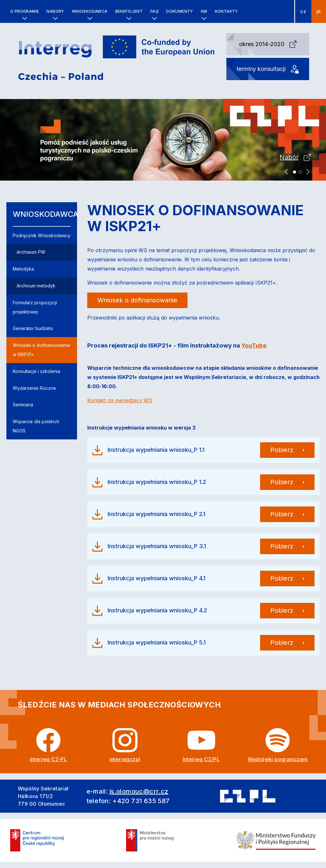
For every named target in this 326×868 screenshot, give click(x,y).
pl (319, 11)
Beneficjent (129, 11)
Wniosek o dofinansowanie (137, 300)
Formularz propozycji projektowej (35, 307)
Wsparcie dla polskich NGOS (36, 426)
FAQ (154, 11)
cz (303, 11)
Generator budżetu (33, 328)
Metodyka (23, 269)
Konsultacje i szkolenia (36, 371)
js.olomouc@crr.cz (139, 791)
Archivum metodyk (36, 286)
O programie (25, 11)
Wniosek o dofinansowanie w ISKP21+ (41, 350)
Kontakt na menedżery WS (120, 400)
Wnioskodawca (90, 11)
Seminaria (23, 405)
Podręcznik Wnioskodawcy (42, 235)
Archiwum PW (31, 252)
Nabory (55, 11)
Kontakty (227, 11)
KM (204, 11)
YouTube (254, 345)
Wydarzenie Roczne (34, 388)
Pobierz (282, 450)
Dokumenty (180, 11)
